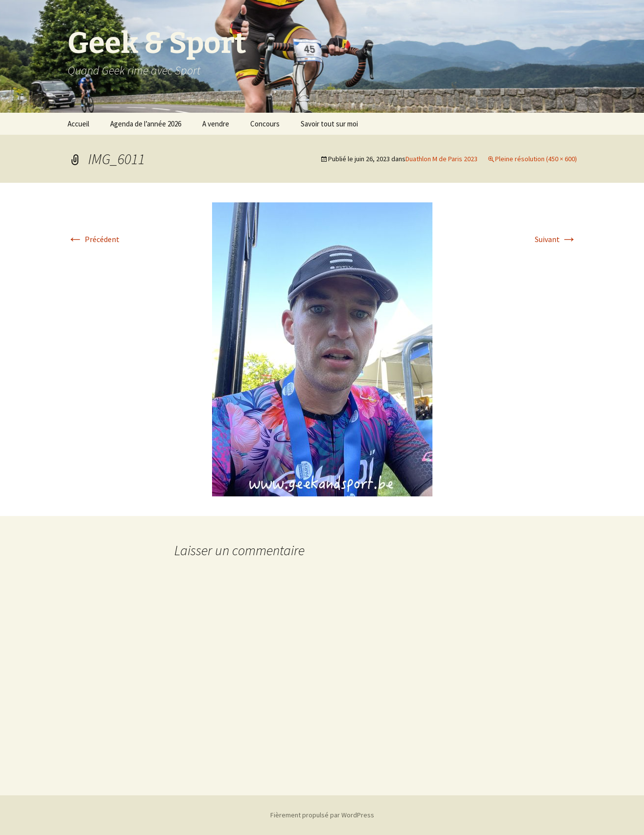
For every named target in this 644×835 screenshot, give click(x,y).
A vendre (216, 124)
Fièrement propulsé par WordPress (322, 815)
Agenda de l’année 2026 (146, 124)
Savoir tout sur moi (329, 124)
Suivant (556, 239)
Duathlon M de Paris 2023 (441, 159)
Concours (265, 124)
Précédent (94, 239)
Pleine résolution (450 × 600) (536, 159)
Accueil (78, 124)
